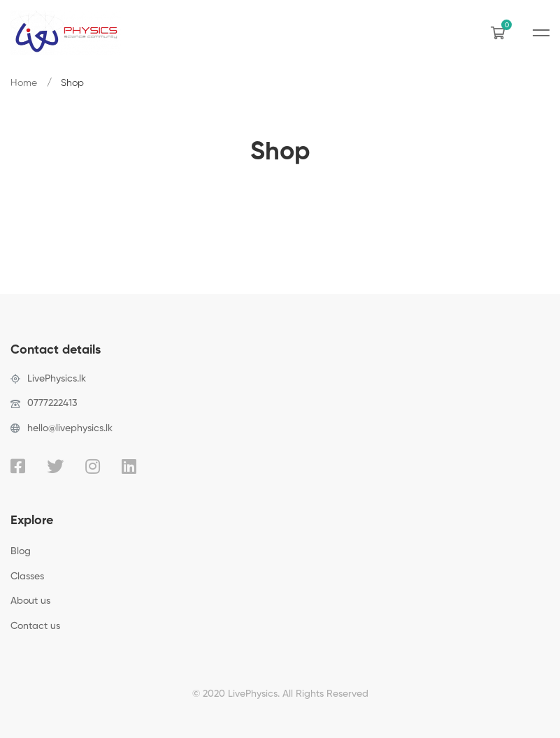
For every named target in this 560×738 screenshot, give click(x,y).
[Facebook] (18, 466)
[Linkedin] (129, 466)
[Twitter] (55, 466)
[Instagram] (93, 466)
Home (24, 83)
